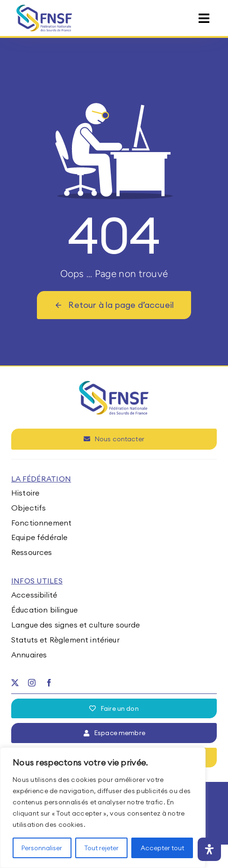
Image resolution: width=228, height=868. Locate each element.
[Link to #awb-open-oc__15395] (204, 18)
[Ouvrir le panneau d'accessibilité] (209, 849)
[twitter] (15, 683)
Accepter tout (162, 848)
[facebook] (49, 683)
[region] (103, 808)
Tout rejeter (101, 848)
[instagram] (32, 683)
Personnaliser (42, 848)
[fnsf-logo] (44, 8)
